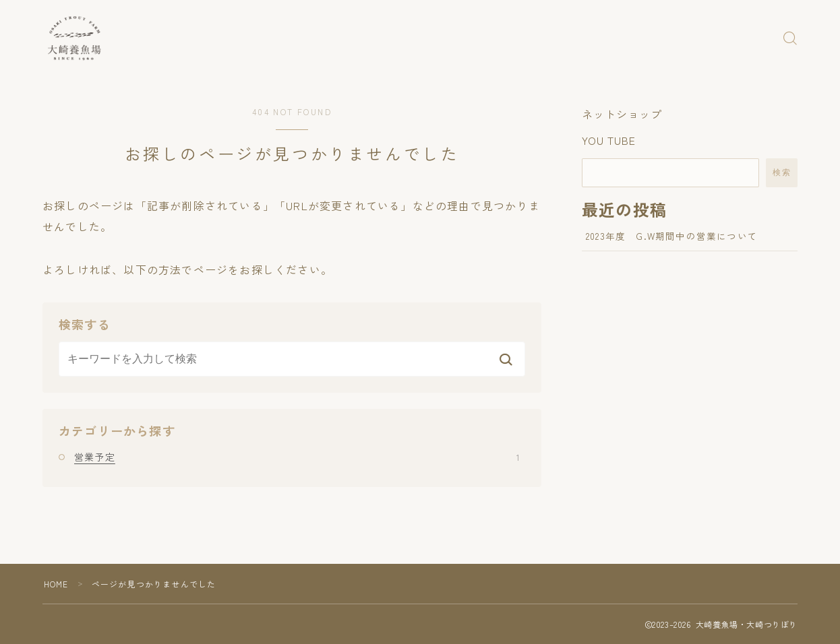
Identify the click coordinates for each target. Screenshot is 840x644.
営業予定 (297, 457)
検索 (782, 172)
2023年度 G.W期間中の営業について (672, 236)
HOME (56, 584)
